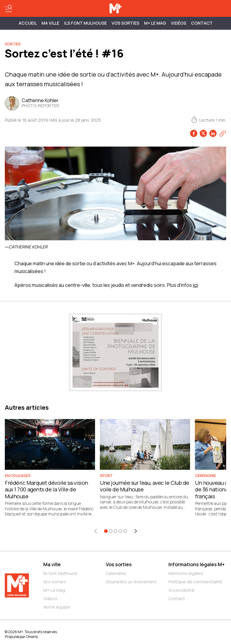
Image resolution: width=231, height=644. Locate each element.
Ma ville (52, 564)
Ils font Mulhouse (60, 573)
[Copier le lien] (223, 133)
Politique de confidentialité (195, 582)
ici (195, 285)
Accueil (28, 23)
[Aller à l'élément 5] (125, 531)
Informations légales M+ (197, 564)
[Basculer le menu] (8, 8)
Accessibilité (181, 590)
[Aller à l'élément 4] (120, 531)
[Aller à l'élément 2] (111, 531)
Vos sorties (125, 23)
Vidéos (179, 23)
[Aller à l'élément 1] (106, 531)
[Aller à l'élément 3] (115, 531)
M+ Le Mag (155, 23)
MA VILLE (50, 23)
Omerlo (32, 637)
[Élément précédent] (96, 531)
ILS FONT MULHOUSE (85, 23)
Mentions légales (186, 573)
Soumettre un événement (131, 582)
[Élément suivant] (136, 531)
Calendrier (116, 573)
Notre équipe (57, 607)
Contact (202, 23)
